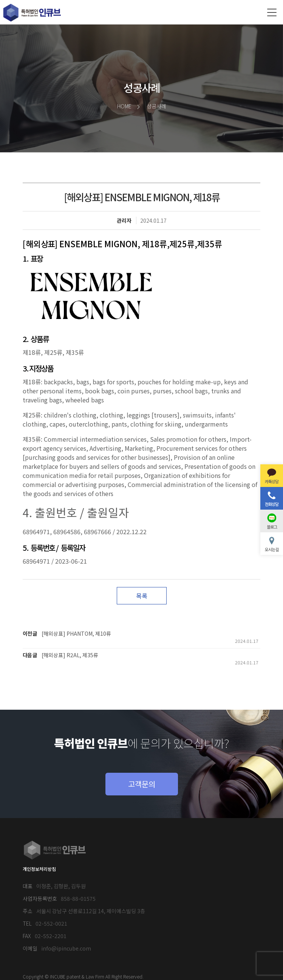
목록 (142, 596)
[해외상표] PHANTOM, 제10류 (76, 633)
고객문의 (142, 784)
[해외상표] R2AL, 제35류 (70, 655)
